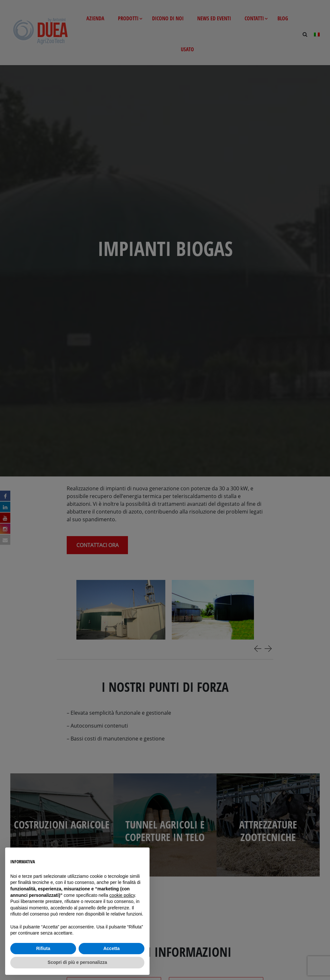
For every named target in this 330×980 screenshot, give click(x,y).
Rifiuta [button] (43, 948)
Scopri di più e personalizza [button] (77, 962)
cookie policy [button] (122, 895)
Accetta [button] (112, 948)
